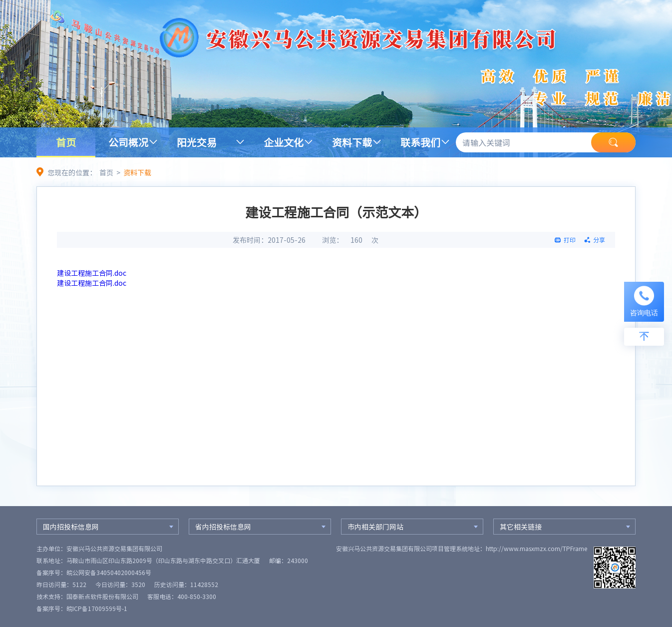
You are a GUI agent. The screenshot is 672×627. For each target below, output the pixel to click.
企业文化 (284, 142)
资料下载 (352, 142)
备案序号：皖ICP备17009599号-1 (82, 609)
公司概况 (128, 142)
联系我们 (420, 142)
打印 (570, 240)
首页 (66, 142)
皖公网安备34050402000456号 (109, 573)
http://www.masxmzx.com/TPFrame (536, 549)
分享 (599, 240)
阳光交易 (197, 142)
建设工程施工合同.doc (92, 273)
